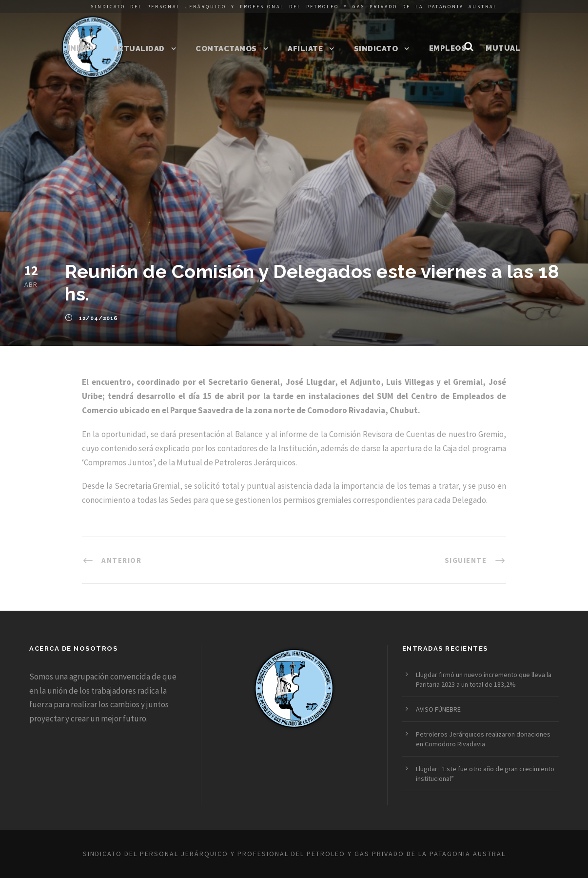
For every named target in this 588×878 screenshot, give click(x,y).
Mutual (503, 48)
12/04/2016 (98, 318)
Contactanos (226, 49)
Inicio (81, 48)
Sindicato (376, 49)
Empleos (448, 48)
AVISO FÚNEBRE (438, 709)
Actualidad (139, 49)
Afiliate (305, 49)
